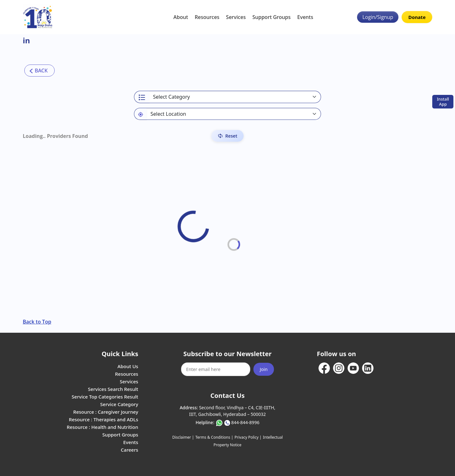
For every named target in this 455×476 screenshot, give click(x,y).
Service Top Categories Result (105, 397)
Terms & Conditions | (214, 437)
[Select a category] (235, 97)
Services (236, 17)
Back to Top (37, 322)
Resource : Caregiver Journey (106, 412)
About (181, 17)
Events (305, 17)
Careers (129, 450)
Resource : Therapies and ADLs (103, 419)
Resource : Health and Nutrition (102, 427)
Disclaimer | (183, 437)
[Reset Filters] (227, 136)
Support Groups (272, 17)
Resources (207, 17)
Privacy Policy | (248, 437)
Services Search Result (113, 389)
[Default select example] (234, 114)
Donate (417, 17)
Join (264, 369)
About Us (128, 366)
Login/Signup (378, 17)
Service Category (119, 404)
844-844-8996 (245, 422)
